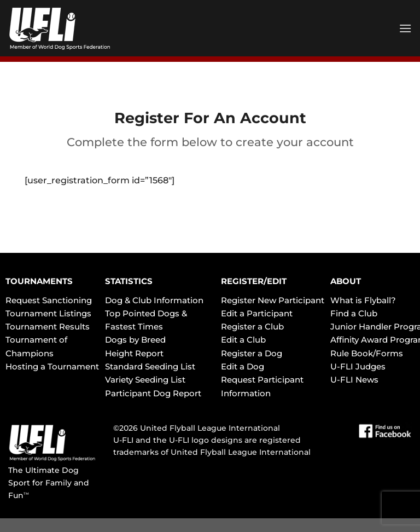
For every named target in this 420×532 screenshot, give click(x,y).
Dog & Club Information (154, 300)
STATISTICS (129, 281)
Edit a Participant (257, 313)
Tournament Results (48, 326)
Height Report (134, 353)
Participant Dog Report (153, 393)
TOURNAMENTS (39, 281)
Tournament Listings (48, 313)
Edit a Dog (243, 366)
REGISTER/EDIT (254, 281)
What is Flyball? (363, 300)
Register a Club (252, 326)
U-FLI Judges (358, 366)
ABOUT (346, 281)
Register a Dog (252, 353)
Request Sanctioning (49, 300)
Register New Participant (273, 300)
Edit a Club (243, 340)
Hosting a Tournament (52, 366)
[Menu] (405, 28)
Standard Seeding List (150, 366)
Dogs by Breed (135, 340)
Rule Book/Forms (367, 353)
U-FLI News (354, 380)
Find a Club (354, 313)
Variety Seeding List (145, 380)
